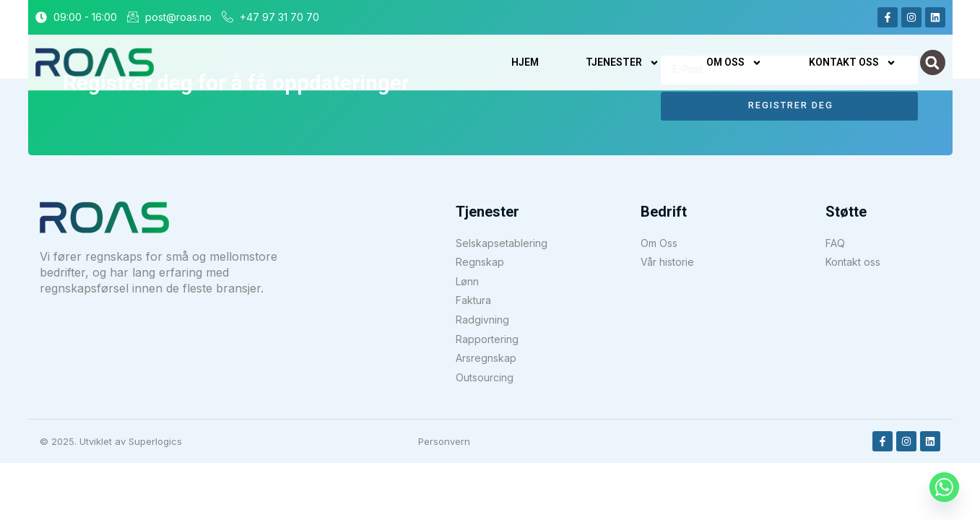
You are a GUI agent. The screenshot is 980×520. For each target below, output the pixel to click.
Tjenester (623, 63)
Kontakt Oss (853, 63)
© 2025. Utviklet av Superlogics (111, 441)
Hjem (525, 62)
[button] (933, 62)
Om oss (734, 63)
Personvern (444, 441)
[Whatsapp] (944, 487)
